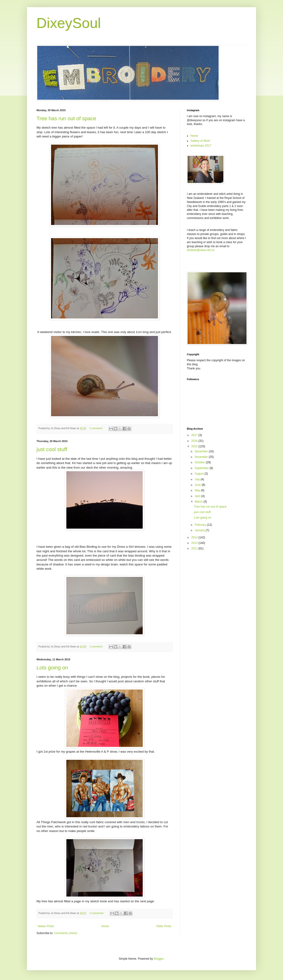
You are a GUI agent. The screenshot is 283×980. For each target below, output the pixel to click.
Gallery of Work (200, 141)
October (200, 462)
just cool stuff (52, 449)
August (200, 474)
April (198, 496)
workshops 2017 (201, 146)
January (200, 530)
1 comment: (97, 428)
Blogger (159, 959)
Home (105, 926)
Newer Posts (46, 926)
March (199, 502)
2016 (195, 441)
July (198, 479)
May (198, 490)
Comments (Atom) (66, 933)
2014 (195, 537)
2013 (195, 543)
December (202, 451)
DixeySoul (69, 23)
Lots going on (52, 668)
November (202, 457)
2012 (195, 548)
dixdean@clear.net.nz (201, 250)
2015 (195, 446)
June (198, 485)
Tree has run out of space (66, 118)
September (202, 468)
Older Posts (164, 926)
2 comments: (97, 913)
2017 (195, 435)
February (201, 525)
